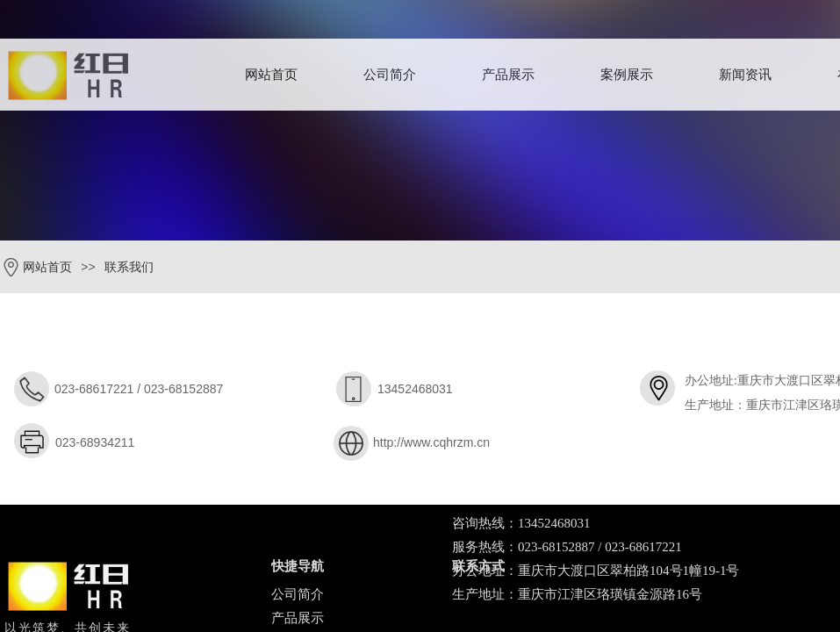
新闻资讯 (745, 75)
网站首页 (271, 75)
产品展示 (508, 75)
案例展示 (627, 75)
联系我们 (129, 267)
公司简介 (390, 75)
